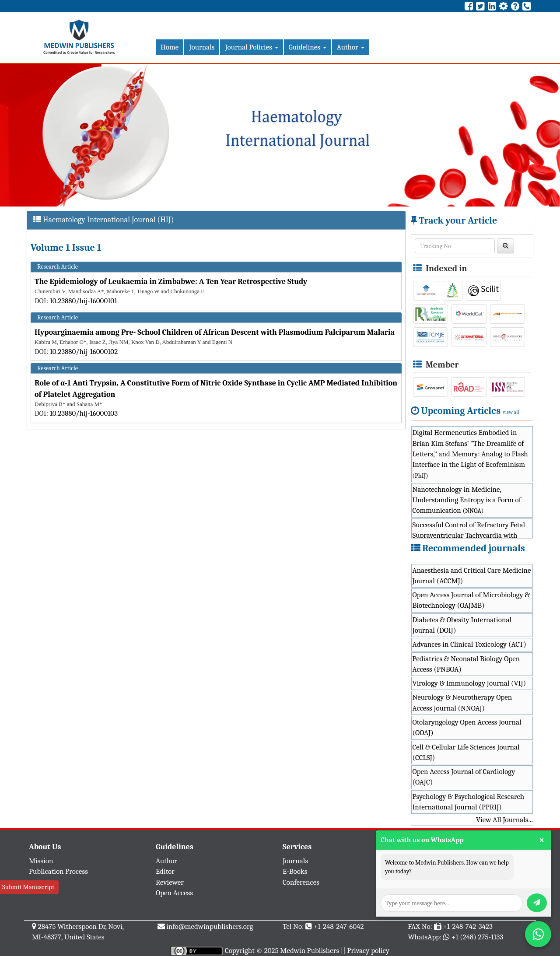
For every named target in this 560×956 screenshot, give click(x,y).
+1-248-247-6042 (339, 926)
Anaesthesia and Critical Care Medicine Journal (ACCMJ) (472, 576)
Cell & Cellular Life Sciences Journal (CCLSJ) (466, 752)
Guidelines (308, 47)
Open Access (174, 893)
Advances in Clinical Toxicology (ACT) (470, 644)
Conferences (301, 882)
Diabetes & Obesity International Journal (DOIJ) (462, 625)
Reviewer (170, 882)
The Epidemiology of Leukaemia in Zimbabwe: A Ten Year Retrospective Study (171, 282)
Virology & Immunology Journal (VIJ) (469, 683)
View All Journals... (504, 820)
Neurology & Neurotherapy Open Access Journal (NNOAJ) (462, 702)
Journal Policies (251, 47)
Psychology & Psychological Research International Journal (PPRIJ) (469, 802)
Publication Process (58, 871)
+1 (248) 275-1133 (477, 937)
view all (511, 412)
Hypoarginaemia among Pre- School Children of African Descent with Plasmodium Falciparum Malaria (215, 332)
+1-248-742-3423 (467, 926)
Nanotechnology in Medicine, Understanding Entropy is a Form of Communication (467, 500)
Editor (165, 871)
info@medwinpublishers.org (210, 926)
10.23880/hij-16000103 (84, 413)
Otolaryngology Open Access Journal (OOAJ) (467, 727)
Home (170, 47)
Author (351, 47)
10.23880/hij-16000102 (84, 352)
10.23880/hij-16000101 (84, 301)
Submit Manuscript (28, 887)
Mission (41, 861)
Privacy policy (368, 951)
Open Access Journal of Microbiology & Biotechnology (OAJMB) (471, 600)
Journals (202, 47)
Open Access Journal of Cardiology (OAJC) (464, 777)
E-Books (295, 871)
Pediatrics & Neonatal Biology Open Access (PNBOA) (466, 664)
